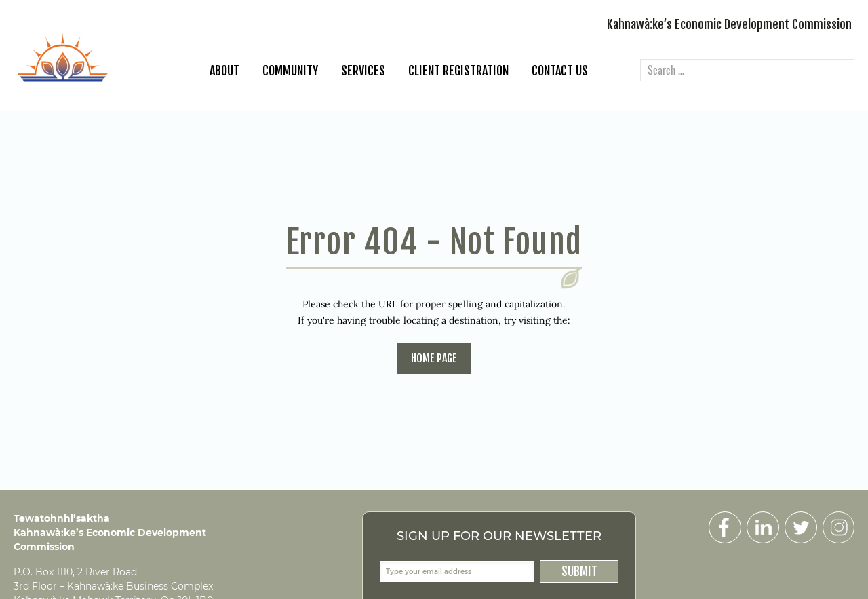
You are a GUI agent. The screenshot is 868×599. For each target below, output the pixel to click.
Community (290, 71)
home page (434, 358)
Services (363, 71)
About (224, 71)
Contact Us (560, 71)
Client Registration (458, 71)
